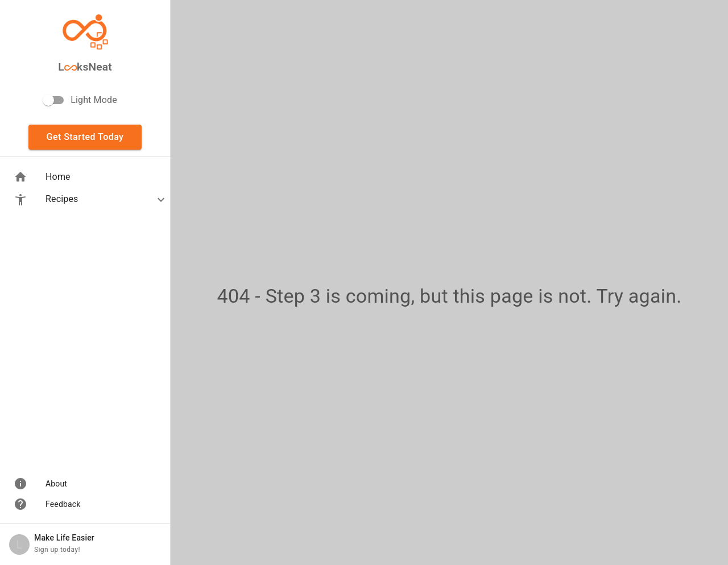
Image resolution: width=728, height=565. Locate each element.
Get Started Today (85, 137)
